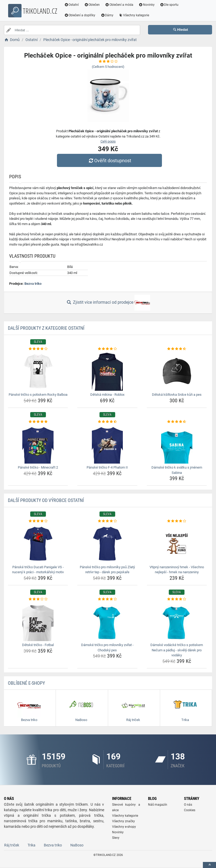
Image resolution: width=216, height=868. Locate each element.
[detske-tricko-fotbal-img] (38, 621)
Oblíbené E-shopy (26, 683)
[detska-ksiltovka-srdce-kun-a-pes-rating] (177, 349)
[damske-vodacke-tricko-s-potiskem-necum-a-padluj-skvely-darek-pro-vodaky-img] (177, 621)
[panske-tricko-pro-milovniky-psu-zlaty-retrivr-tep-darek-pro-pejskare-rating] (107, 521)
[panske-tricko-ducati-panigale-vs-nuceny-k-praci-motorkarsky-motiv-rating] (38, 521)
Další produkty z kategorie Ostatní (46, 328)
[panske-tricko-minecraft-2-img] (38, 444)
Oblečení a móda (119, 5)
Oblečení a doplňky (80, 15)
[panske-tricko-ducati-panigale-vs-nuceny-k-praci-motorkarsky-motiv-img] (38, 544)
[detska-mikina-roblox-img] (107, 371)
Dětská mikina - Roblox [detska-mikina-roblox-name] (107, 395)
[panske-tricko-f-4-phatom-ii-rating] (107, 422)
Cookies (190, 810)
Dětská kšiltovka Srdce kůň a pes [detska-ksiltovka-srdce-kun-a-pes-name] (177, 395)
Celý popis (108, 141)
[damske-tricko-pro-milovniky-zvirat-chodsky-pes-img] (107, 621)
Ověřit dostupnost (109, 161)
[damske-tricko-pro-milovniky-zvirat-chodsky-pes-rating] (107, 599)
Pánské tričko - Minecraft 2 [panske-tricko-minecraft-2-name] (38, 467)
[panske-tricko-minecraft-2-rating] (38, 422)
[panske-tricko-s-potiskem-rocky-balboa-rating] (38, 349)
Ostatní (72, 5)
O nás (188, 805)
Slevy (116, 838)
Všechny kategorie (134, 15)
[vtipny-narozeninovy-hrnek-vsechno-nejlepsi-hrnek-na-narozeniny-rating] (177, 521)
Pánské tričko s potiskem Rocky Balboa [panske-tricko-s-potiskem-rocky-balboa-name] (38, 395)
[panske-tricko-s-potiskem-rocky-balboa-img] (38, 371)
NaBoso (77, 845)
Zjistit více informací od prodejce (108, 303)
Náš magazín (158, 805)
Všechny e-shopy (124, 827)
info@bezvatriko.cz (89, 244)
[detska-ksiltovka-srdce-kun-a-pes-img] (177, 371)
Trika (31, 845)
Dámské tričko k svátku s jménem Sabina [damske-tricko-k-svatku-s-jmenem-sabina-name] (177, 470)
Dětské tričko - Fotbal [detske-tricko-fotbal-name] (38, 645)
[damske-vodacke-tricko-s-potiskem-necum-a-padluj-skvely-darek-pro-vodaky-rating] (177, 599)
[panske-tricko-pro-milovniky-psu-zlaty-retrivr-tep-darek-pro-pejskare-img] (107, 544)
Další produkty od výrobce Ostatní (46, 500)
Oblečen (92, 5)
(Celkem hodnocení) (108, 67)
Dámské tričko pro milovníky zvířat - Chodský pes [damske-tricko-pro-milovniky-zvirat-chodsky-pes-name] (107, 648)
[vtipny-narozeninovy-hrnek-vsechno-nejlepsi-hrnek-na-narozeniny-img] (177, 544)
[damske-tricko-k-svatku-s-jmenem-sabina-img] (177, 444)
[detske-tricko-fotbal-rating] (38, 599)
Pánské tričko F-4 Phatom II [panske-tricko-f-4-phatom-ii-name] (107, 467)
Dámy (107, 15)
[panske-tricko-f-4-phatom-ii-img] (107, 444)
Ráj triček (12, 845)
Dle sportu (169, 5)
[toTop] (209, 865)
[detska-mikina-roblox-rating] (107, 349)
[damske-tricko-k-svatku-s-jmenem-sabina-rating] (177, 422)
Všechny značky (123, 821)
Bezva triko (33, 284)
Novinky (147, 5)
